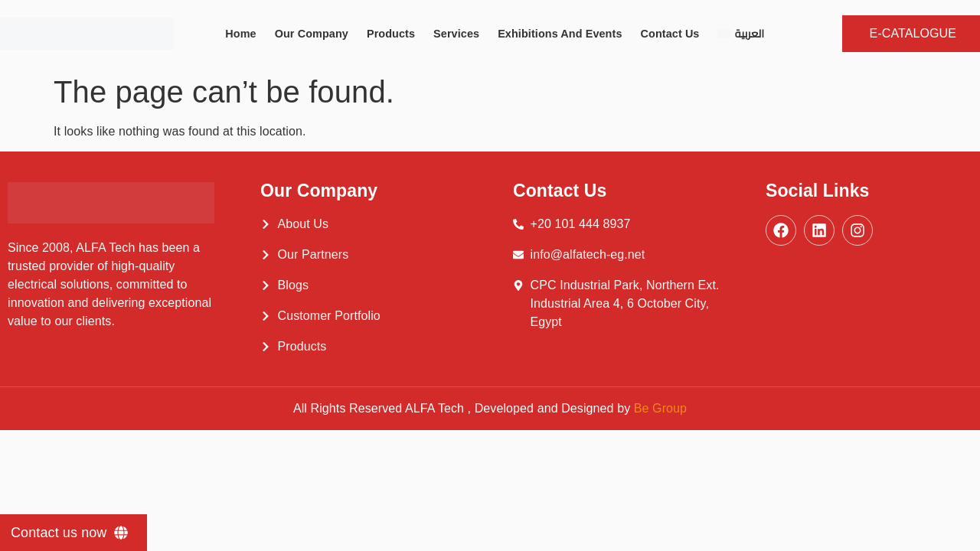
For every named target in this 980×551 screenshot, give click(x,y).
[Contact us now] (73, 533)
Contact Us (670, 34)
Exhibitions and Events (560, 34)
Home (240, 34)
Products (391, 34)
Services (456, 34)
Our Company (312, 34)
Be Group (660, 408)
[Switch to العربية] (741, 34)
